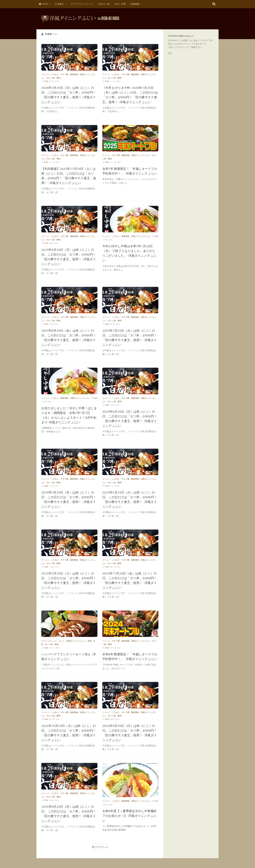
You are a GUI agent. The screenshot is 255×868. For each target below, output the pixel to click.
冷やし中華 (120, 4)
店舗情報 (135, 4)
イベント (45, 74)
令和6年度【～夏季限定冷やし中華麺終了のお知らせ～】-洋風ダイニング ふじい (130, 816)
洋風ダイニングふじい (141, 155)
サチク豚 (64, 74)
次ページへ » (99, 847)
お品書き (59, 4)
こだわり (55, 74)
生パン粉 (51, 78)
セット (62, 641)
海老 (90, 641)
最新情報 (74, 74)
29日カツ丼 (104, 4)
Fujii (170, 53)
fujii (46, 81)
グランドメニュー (49, 641)
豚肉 (59, 78)
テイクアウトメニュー (82, 4)
